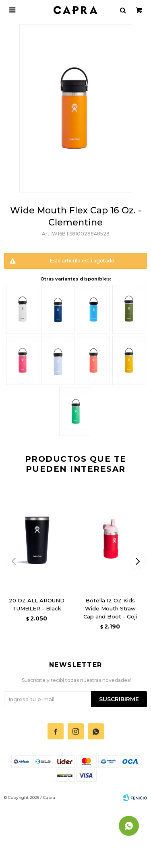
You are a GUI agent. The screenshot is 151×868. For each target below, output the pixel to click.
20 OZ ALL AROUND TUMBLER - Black (37, 604)
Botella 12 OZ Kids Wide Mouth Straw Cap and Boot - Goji (110, 608)
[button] (138, 561)
